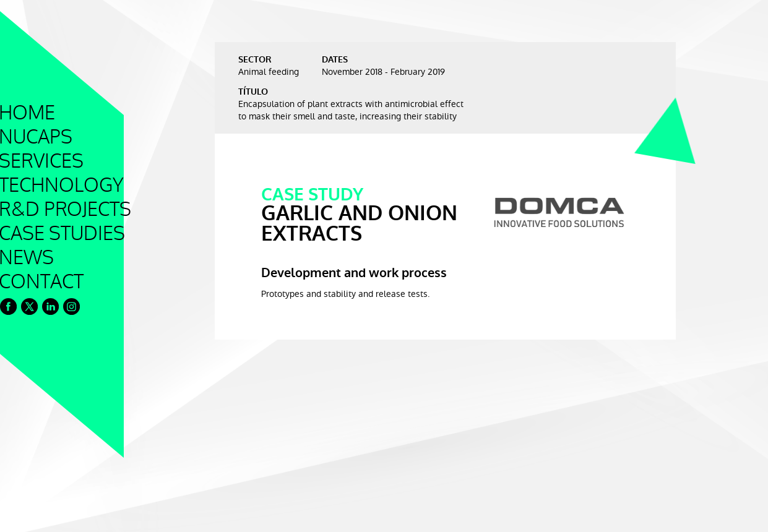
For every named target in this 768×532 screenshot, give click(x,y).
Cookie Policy (38, 517)
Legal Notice (98, 517)
